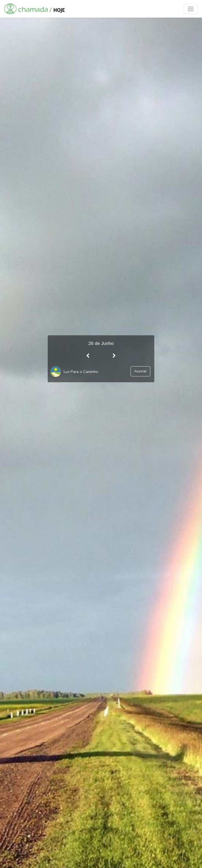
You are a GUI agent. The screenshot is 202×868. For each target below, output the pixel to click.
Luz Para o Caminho (81, 372)
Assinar (140, 371)
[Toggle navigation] (191, 9)
